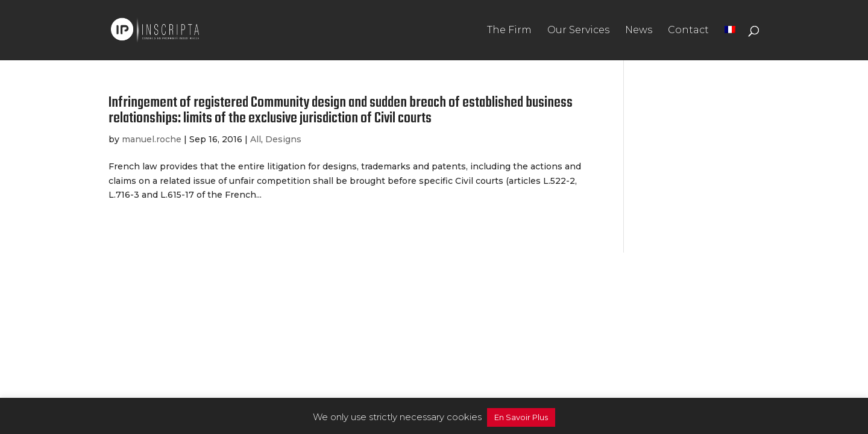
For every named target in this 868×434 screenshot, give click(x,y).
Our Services (578, 31)
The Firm (509, 31)
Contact (688, 31)
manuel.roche (152, 139)
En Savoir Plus (521, 417)
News (639, 31)
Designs (283, 139)
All (256, 139)
